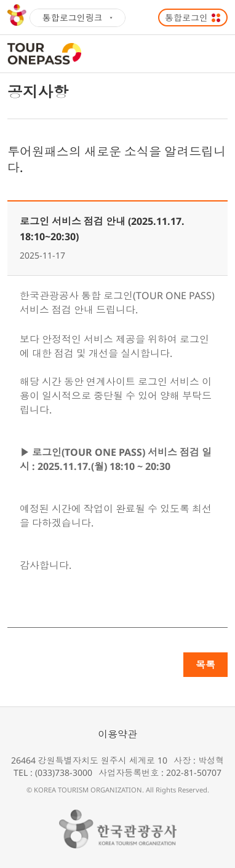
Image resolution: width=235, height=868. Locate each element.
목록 (205, 665)
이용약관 (117, 734)
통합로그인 (186, 18)
